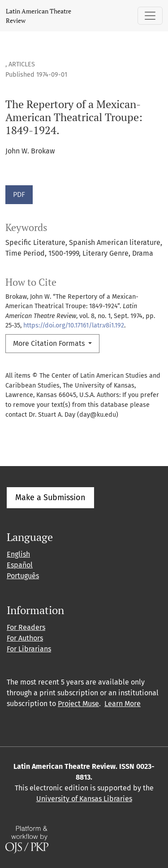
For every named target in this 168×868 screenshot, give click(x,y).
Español (20, 565)
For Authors (25, 638)
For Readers (26, 627)
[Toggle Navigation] (150, 16)
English (18, 554)
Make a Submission (50, 497)
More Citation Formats (50, 343)
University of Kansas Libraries (84, 799)
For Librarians (29, 649)
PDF (19, 194)
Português (23, 576)
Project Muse (78, 704)
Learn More (123, 704)
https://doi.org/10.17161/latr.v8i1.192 (74, 325)
